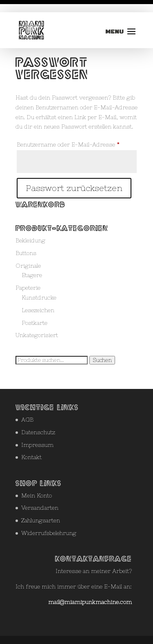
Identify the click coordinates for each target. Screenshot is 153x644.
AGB (27, 420)
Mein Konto (37, 495)
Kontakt (31, 457)
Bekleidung (30, 240)
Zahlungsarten (41, 520)
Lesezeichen (38, 310)
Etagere (32, 275)
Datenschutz (38, 432)
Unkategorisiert (37, 335)
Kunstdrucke (39, 298)
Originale (28, 266)
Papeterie (28, 288)
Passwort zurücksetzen (74, 188)
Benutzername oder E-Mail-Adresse (77, 143)
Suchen (102, 360)
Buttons (26, 253)
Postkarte (34, 323)
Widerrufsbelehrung (49, 533)
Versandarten (40, 508)
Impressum (37, 445)
